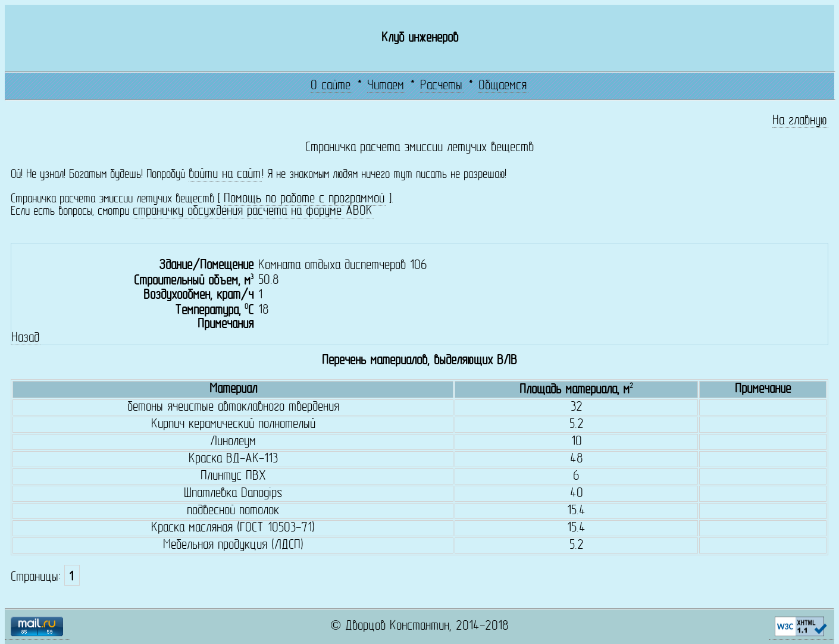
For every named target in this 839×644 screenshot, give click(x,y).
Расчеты (441, 86)
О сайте (331, 86)
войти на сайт (225, 175)
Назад (25, 338)
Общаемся (503, 86)
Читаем (386, 86)
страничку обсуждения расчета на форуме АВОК (253, 212)
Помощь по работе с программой (304, 199)
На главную (800, 121)
